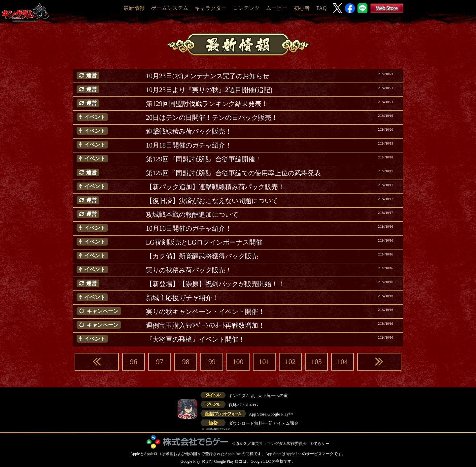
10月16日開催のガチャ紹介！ (189, 228)
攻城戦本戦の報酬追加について (192, 215)
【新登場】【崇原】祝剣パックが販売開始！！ (215, 284)
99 (212, 362)
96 (134, 362)
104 (342, 362)
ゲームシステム (170, 8)
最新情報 (134, 8)
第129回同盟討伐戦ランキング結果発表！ (207, 104)
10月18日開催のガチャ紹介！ (189, 145)
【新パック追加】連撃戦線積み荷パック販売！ (215, 187)
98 (186, 362)
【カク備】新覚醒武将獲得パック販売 (202, 256)
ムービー (277, 8)
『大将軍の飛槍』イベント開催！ (195, 339)
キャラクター (211, 8)
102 (290, 362)
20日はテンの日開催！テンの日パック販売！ (212, 117)
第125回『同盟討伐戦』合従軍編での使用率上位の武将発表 (233, 173)
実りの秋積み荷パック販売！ (189, 270)
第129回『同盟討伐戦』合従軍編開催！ (204, 159)
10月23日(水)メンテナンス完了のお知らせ (207, 76)
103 (316, 362)
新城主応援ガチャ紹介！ (182, 298)
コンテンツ (246, 8)
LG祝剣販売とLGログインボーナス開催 (204, 242)
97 (160, 362)
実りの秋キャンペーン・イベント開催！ (205, 312)
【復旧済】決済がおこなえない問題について (212, 201)
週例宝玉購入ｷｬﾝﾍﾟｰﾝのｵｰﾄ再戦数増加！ (205, 325)
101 (264, 362)
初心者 (302, 8)
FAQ (321, 8)
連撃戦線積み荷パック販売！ (189, 131)
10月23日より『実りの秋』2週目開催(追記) (209, 90)
